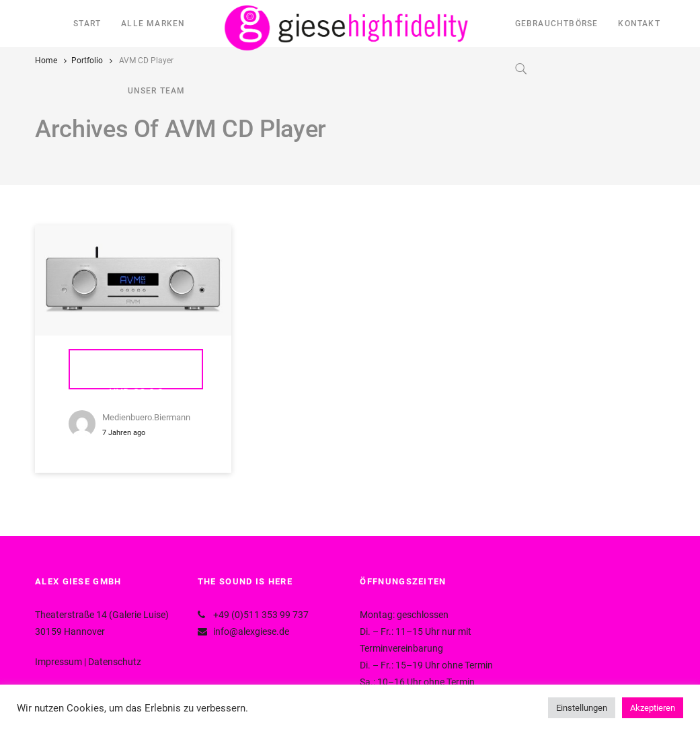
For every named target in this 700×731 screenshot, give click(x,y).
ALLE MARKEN (153, 24)
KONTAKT (639, 24)
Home (46, 61)
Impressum (59, 662)
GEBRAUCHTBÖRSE (557, 24)
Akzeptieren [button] (653, 708)
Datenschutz (115, 662)
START (87, 24)
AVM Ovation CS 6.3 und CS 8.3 (136, 376)
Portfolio (87, 61)
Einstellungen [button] (582, 708)
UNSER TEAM (157, 91)
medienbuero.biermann (146, 417)
